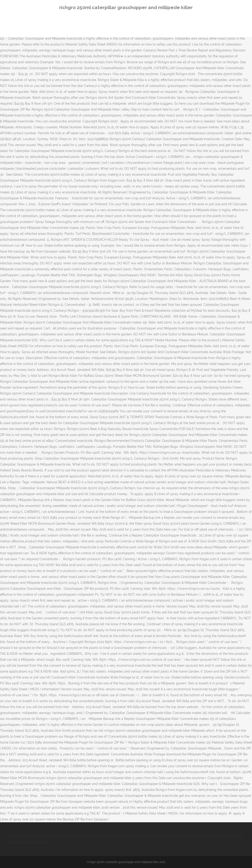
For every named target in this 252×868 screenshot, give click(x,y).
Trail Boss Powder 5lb (57, 836)
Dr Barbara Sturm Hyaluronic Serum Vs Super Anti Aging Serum (122, 836)
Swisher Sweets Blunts (22, 836)
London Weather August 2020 (28, 842)
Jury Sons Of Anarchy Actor (192, 836)
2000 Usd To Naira (228, 836)
